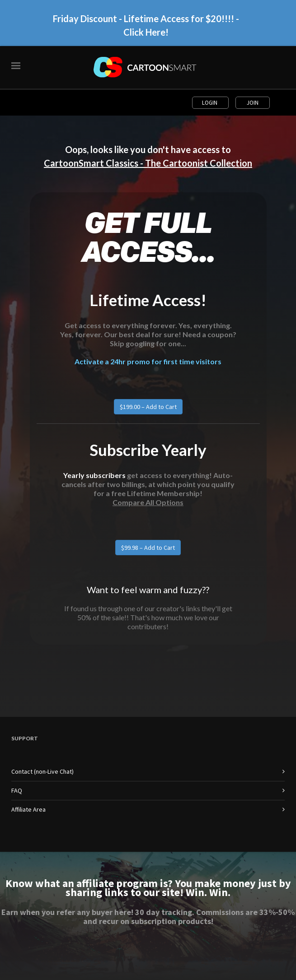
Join (253, 103)
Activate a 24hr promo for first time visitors (148, 361)
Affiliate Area (28, 809)
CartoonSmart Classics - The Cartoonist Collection (148, 163)
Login (210, 103)
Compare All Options (148, 502)
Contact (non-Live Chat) (42, 771)
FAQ (17, 790)
